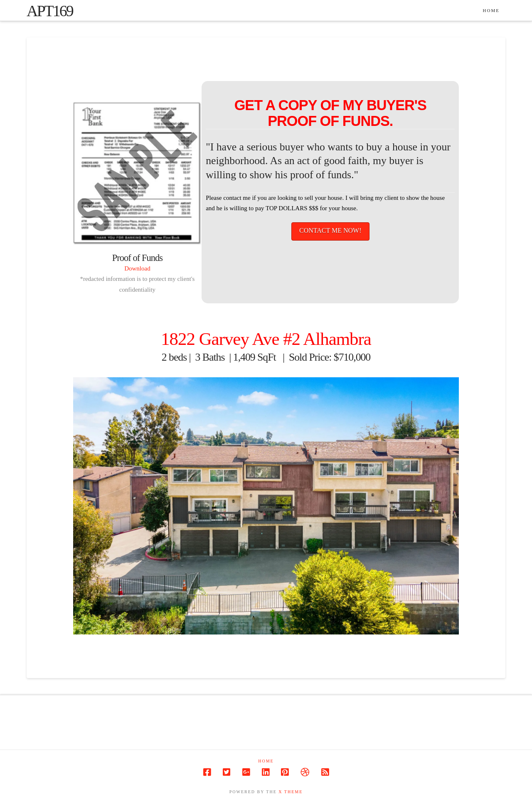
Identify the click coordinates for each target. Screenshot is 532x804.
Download (137, 268)
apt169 (50, 11)
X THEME (291, 792)
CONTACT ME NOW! (330, 230)
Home (266, 761)
